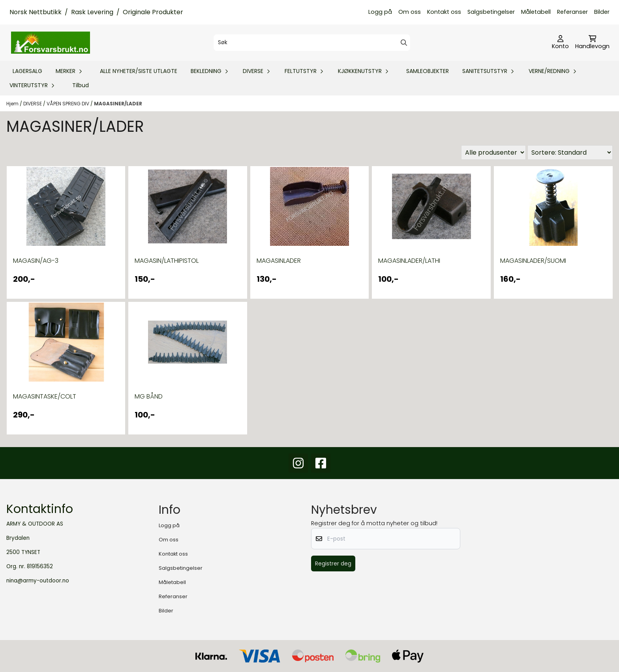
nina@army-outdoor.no (38, 581)
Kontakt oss (444, 12)
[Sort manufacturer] (493, 153)
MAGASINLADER (279, 261)
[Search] (404, 43)
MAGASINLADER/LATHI (409, 261)
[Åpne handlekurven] (592, 43)
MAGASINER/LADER (118, 104)
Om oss (410, 12)
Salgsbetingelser (491, 12)
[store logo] (51, 43)
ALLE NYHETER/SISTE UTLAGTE (139, 71)
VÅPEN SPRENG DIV (68, 104)
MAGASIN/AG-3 (36, 261)
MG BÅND (149, 396)
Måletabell (536, 12)
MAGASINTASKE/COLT (45, 396)
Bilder (602, 12)
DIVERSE (33, 104)
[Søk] (312, 43)
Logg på (380, 12)
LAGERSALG (27, 71)
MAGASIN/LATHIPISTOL (167, 261)
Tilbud (81, 85)
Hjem (13, 104)
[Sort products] (570, 153)
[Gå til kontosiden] (560, 43)
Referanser (572, 12)
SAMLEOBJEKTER (428, 71)
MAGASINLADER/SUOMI (533, 261)
